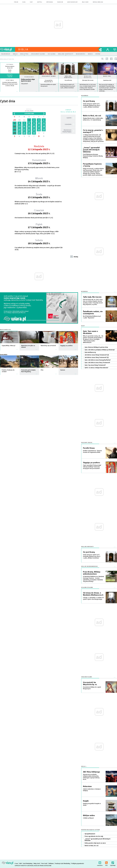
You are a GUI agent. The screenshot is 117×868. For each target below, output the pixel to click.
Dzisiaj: (29, 110)
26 (15, 133)
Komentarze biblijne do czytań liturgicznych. (92, 688)
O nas (16, 864)
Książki (86, 801)
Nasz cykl (107, 76)
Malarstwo (87, 786)
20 (19, 130)
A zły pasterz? (24, 84)
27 (19, 133)
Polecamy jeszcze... (87, 443)
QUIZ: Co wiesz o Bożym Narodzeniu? (96, 368)
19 (15, 130)
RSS (106, 862)
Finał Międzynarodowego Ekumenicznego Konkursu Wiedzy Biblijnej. (93, 156)
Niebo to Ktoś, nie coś (92, 116)
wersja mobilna (98, 2)
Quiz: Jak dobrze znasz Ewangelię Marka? (98, 360)
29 (15, 120)
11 (44, 123)
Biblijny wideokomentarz (89, 566)
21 (24, 130)
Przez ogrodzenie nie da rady (94, 836)
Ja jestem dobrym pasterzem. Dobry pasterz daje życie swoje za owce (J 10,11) (10, 84)
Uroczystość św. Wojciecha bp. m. (49, 81)
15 (29, 126)
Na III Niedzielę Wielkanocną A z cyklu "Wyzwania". (92, 317)
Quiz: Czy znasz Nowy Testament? (95, 365)
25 (44, 130)
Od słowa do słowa (87, 587)
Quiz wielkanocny (90, 352)
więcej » (10, 87)
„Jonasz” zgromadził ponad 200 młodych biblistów (91, 150)
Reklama (51, 864)
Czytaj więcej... (29, 93)
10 (39, 123)
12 (15, 126)
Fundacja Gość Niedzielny (63, 864)
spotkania (50, 2)
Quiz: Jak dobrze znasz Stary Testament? (97, 363)
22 (29, 130)
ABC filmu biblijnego (91, 772)
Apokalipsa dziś (107, 80)
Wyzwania (84, 292)
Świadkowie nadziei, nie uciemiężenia (93, 313)
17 (39, 126)
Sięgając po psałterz (91, 463)
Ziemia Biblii (4, 355)
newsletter (100, 862)
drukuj (76, 257)
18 (44, 126)
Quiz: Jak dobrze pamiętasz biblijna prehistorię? (100, 350)
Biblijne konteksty (68, 77)
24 (39, 130)
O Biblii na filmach (88, 818)
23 (34, 130)
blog (24, 2)
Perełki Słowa (89, 448)
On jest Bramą (68, 80)
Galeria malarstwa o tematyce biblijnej (92, 790)
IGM (20, 864)
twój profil (108, 49)
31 (24, 120)
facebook (111, 59)
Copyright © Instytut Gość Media (24, 866)
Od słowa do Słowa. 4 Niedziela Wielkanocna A (93, 594)
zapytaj (40, 2)
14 (24, 126)
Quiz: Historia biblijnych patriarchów (96, 347)
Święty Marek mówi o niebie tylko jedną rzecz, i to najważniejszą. (93, 119)
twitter (116, 59)
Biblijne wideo (89, 815)
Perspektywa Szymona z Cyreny (92, 165)
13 (19, 126)
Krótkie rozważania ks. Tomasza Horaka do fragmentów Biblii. (92, 451)
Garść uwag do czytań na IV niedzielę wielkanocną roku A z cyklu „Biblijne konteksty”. (68, 86)
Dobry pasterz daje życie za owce (28, 80)
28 (24, 133)
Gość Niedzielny (72, 2)
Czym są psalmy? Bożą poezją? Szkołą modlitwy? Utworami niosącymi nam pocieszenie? (92, 467)
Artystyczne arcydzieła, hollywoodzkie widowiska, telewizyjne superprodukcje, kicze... (91, 777)
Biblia (23, 49)
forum (16, 2)
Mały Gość (85, 2)
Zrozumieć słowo (49, 76)
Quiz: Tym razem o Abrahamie (90, 332)
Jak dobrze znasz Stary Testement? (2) (97, 357)
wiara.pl (8, 49)
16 (34, 126)
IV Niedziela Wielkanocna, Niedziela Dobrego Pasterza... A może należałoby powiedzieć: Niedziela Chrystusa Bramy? (93, 579)
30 (19, 120)
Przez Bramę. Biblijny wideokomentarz (92, 573)
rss (107, 59)
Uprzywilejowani (90, 834)
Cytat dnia (10, 80)
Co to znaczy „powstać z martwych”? (93, 131)
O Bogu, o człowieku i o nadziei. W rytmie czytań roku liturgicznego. (93, 598)
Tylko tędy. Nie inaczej (88, 80)
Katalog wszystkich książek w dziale (92, 804)
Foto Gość (44, 864)
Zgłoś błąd (113, 862)
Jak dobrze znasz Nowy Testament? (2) (97, 355)
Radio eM (60, 2)
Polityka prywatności (78, 864)
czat (31, 2)
